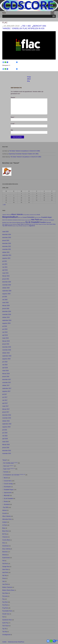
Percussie (5, 596)
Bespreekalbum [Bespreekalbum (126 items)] (10, 217)
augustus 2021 (6, 258)
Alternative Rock (7, 519)
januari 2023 (6, 240)
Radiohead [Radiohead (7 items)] (15, 224)
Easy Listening (6, 549)
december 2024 (7, 234)
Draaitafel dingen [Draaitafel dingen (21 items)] (46, 217)
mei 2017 (5, 400)
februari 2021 (6, 276)
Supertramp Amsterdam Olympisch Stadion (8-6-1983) (24, 154)
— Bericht (5, 478)
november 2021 (7, 249)
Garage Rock (6, 567)
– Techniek (5, 472)
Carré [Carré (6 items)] (21, 217)
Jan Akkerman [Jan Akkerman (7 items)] (45, 220)
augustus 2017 (6, 391)
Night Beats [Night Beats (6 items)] (23, 222)
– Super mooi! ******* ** (9, 469)
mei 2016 (5, 436)
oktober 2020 (6, 288)
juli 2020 (5, 297)
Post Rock (5, 605)
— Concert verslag (7, 484)
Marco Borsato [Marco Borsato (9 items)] (13, 222)
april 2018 (5, 368)
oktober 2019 (6, 317)
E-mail (13, 124)
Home (4, 13)
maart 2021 (5, 273)
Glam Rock (5, 569)
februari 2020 (6, 306)
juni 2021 (5, 264)
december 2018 (7, 347)
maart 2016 (5, 442)
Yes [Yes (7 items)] (28, 226)
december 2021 (7, 246)
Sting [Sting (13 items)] (54, 224)
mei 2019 (5, 332)
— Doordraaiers (7, 487)
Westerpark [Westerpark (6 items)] (25, 226)
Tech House (6, 626)
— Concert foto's (7, 481)
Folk (3, 561)
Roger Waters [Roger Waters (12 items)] (21, 224)
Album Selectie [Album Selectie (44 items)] (17, 214)
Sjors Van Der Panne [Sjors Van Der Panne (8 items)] (34, 224)
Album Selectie (6, 516)
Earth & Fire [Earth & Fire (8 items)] (5, 220)
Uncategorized (6, 635)
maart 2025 (5, 232)
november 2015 (7, 453)
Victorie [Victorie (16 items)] (10, 226)
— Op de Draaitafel (8, 498)
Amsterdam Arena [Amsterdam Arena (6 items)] (33, 215)
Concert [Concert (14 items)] (25, 217)
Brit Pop (5, 534)
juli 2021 (5, 261)
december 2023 (7, 237)
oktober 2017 (6, 385)
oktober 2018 (6, 353)
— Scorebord (6, 504)
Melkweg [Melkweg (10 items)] (18, 222)
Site (12, 130)
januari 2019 (6, 344)
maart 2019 (5, 338)
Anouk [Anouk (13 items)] (38, 215)
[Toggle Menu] (54, 16)
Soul (4, 617)
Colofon (4, 642)
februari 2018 (6, 374)
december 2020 (7, 282)
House (4, 578)
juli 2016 (5, 430)
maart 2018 (5, 371)
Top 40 (4, 629)
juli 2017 (5, 394)
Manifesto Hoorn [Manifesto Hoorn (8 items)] (6, 222)
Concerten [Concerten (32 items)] (31, 217)
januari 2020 (6, 309)
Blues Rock (5, 531)
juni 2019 (5, 329)
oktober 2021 (6, 252)
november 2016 (7, 418)
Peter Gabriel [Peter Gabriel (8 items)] (5, 224)
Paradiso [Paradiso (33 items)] (43, 222)
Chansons (5, 537)
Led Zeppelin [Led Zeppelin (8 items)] (51, 220)
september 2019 (7, 320)
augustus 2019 (6, 323)
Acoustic (5, 513)
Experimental (6, 558)
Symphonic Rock (7, 620)
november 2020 (7, 285)
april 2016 (5, 439)
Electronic (5, 552)
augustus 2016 (6, 427)
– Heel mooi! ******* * (8, 466)
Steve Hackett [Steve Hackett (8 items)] (50, 224)
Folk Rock (5, 564)
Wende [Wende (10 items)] (21, 226)
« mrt (4, 205)
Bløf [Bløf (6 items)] (19, 217)
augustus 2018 (6, 359)
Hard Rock (5, 572)
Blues (4, 528)
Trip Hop (5, 632)
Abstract (5, 510)
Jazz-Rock (5, 584)
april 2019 (5, 335)
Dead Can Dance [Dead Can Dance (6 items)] (38, 217)
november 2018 (7, 350)
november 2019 (7, 314)
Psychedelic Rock (7, 611)
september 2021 (7, 255)
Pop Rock (5, 602)
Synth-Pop (5, 623)
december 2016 (7, 415)
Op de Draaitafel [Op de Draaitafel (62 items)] (32, 222)
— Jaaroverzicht (7, 493)
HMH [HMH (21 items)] (41, 220)
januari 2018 (6, 377)
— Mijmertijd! (6, 496)
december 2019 (7, 311)
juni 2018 (5, 362)
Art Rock (5, 525)
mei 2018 (5, 365)
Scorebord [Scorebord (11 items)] (27, 224)
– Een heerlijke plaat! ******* (10, 463)
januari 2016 (6, 448)
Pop (3, 599)
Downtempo (6, 546)
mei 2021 (5, 267)
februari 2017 (6, 409)
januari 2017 (6, 412)
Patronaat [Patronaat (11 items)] (49, 222)
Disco (4, 543)
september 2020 (7, 291)
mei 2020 (5, 300)
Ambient (5, 522)
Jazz (4, 581)
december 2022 (7, 243)
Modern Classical (7, 587)
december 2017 (7, 380)
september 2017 (7, 388)
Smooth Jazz (6, 614)
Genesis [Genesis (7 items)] (23, 220)
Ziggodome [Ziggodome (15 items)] (32, 226)
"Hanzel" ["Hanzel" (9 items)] (4, 215)
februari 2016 (6, 445)
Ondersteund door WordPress (16, 642)
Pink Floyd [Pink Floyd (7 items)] (10, 224)
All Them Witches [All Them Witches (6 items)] (26, 215)
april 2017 (5, 403)
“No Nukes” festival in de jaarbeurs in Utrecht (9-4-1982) (25, 151)
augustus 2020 (6, 294)
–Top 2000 (5, 507)
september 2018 (7, 356)
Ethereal (5, 555)
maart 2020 (5, 303)
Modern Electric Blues (8, 590)
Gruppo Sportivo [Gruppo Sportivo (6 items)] (28, 220)
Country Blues (6, 540)
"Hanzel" (5, 460)
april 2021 (5, 270)
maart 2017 (5, 406)
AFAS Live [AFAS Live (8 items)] (9, 215)
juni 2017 (5, 397)
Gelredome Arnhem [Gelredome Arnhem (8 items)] (17, 220)
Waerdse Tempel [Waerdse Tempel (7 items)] (15, 226)
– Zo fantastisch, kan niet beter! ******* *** (14, 475)
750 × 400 (26, 26)
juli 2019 (5, 326)
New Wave (5, 593)
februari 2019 (6, 341)
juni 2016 (5, 433)
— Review (5, 501)
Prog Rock (5, 608)
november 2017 (7, 382)
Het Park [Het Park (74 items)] (35, 220)
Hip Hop (5, 575)
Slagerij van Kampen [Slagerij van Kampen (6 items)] (42, 224)
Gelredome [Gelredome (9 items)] (10, 220)
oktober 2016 (6, 421)
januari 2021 (6, 279)
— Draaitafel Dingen (8, 490)
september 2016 (7, 424)
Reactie (13, 97)
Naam (13, 117)
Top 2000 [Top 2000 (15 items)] (5, 226)
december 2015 (7, 451)
